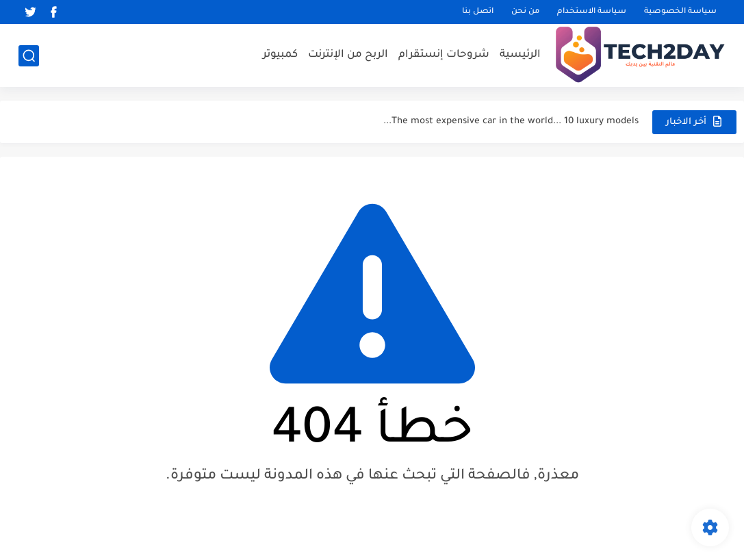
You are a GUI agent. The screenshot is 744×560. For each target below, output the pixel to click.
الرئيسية (520, 55)
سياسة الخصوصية (680, 12)
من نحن (525, 12)
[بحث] (29, 56)
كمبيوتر (280, 55)
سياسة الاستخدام (592, 12)
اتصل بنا (478, 12)
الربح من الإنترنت (348, 55)
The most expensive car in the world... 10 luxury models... (511, 122)
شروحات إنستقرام (444, 55)
